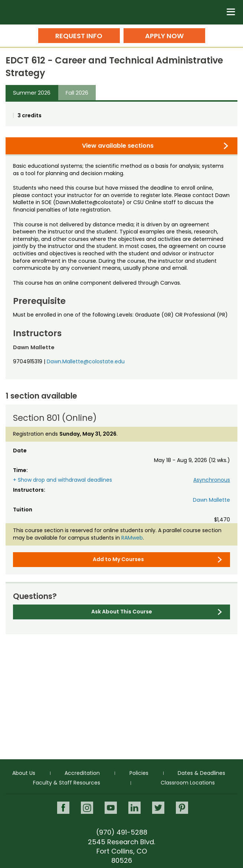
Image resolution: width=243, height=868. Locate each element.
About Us (24, 773)
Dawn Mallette (211, 500)
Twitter (158, 808)
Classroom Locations (188, 783)
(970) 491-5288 (122, 832)
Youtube (111, 808)
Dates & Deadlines (201, 773)
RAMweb (132, 538)
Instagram (87, 808)
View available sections (118, 146)
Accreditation (82, 773)
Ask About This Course (122, 612)
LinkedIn (134, 808)
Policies (139, 773)
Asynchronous (212, 480)
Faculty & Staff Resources (67, 783)
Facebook (63, 808)
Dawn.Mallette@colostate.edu (86, 361)
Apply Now (164, 36)
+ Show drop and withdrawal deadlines (63, 480)
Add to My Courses (118, 559)
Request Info (79, 36)
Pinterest (182, 808)
